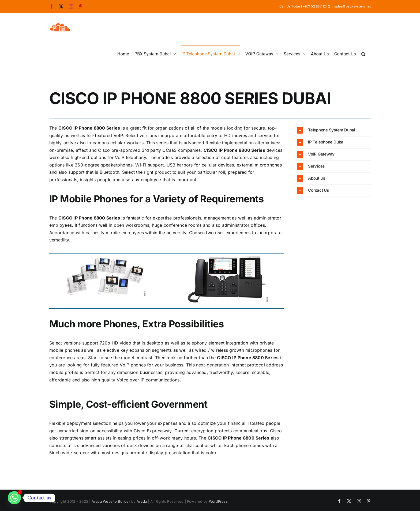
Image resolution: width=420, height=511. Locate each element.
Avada (142, 501)
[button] (363, 54)
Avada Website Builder (111, 501)
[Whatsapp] (14, 498)
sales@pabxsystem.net (352, 6)
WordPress (218, 501)
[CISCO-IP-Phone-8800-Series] (106, 262)
